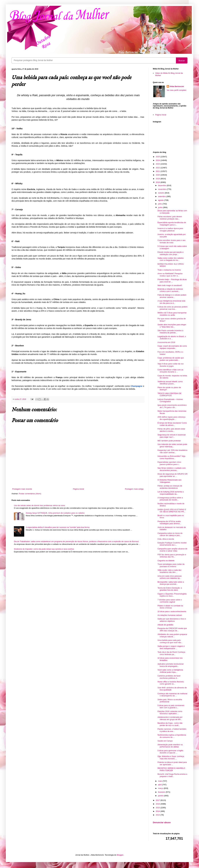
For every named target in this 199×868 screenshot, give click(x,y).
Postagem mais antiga (134, 489)
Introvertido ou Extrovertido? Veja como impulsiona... (171, 457)
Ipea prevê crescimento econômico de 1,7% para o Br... (172, 406)
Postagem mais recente (22, 489)
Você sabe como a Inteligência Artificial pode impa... (170, 671)
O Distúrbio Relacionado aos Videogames (169, 481)
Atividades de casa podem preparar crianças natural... (172, 635)
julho (160, 204)
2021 (158, 171)
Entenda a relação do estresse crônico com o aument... (170, 290)
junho (161, 207)
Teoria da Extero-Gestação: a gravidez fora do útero (170, 589)
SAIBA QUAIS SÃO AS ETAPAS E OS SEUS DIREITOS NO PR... (172, 511)
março (161, 788)
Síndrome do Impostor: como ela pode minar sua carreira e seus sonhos (44, 549)
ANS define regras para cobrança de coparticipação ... (171, 418)
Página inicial (79, 489)
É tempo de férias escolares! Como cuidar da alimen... (172, 424)
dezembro (162, 185)
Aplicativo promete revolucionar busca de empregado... (171, 665)
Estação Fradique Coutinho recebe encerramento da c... (172, 544)
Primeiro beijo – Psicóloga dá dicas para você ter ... (172, 281)
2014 (158, 811)
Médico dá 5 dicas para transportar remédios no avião (172, 314)
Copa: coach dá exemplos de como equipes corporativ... (172, 347)
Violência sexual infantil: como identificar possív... (170, 383)
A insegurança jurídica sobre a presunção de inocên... (170, 499)
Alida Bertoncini (177, 86)
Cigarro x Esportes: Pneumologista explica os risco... (172, 595)
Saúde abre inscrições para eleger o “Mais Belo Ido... (172, 326)
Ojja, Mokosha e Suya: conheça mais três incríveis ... (171, 757)
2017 (158, 800)
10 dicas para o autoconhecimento (172, 611)
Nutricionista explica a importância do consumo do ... (172, 736)
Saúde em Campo (165, 741)
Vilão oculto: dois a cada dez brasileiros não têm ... (169, 571)
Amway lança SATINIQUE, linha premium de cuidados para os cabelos (55, 513)
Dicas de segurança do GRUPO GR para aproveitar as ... (172, 475)
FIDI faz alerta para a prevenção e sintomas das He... (172, 556)
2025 (158, 157)
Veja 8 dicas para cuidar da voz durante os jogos (171, 365)
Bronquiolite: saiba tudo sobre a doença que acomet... (171, 583)
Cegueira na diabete (166, 561)
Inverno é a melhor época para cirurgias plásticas (170, 230)
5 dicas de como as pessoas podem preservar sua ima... (172, 308)
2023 (158, 164)
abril (160, 785)
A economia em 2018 (166, 342)
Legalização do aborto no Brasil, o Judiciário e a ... (172, 338)
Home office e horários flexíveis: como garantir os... (171, 683)
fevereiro (162, 792)
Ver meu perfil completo (177, 90)
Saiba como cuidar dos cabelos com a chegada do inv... (171, 259)
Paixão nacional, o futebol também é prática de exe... (172, 730)
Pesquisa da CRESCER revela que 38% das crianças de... (172, 629)
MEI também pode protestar (169, 441)
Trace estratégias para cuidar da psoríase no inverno (171, 565)
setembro (162, 196)
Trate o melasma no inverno (169, 270)
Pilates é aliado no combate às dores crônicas (170, 607)
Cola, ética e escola (166, 539)
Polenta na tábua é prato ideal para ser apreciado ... (172, 763)
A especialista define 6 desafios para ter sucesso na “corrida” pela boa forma (58, 527)
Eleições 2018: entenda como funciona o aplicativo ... (170, 712)
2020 (158, 175)
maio (160, 781)
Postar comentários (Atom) (30, 494)
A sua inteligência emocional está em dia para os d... (171, 302)
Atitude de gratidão (165, 625)
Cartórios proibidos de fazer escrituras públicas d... (169, 677)
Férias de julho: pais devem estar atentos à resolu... (171, 430)
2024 (158, 160)
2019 (158, 179)
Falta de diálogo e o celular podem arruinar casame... (172, 296)
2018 (158, 182)
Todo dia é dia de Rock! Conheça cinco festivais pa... (171, 653)
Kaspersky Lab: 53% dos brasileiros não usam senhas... (172, 451)
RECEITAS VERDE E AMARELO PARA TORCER (171, 769)
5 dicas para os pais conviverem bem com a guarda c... (171, 707)
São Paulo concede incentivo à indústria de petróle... (170, 332)
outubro (162, 193)
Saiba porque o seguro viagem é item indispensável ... (171, 647)
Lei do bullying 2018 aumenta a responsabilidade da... (171, 493)
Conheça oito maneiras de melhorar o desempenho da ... (172, 695)
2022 (158, 168)
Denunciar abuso (162, 822)
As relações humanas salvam (170, 615)
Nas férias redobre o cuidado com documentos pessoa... (172, 469)
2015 (158, 808)
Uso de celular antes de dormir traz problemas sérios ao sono (39, 505)
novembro (162, 189)
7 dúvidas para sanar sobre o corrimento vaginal (170, 601)
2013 (158, 815)
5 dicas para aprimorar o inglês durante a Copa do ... (170, 752)
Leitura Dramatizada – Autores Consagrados (170, 400)
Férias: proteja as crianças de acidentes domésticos (170, 487)
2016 (158, 804)
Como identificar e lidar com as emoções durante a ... (170, 371)
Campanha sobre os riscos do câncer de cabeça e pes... (170, 534)
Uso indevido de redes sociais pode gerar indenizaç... (172, 445)
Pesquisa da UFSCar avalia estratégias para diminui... (169, 522)
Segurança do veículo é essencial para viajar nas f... (171, 436)
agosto (161, 200)
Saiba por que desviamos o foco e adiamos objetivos (172, 620)
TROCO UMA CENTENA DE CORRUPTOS (169, 395)
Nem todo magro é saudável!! (170, 285)
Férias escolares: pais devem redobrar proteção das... (170, 218)
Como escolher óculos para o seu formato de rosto (171, 241)
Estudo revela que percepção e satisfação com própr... (170, 253)
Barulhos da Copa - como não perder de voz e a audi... (170, 724)
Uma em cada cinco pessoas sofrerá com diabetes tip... (170, 577)
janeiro (161, 796)
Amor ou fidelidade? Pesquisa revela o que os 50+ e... (170, 275)
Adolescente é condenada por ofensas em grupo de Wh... (170, 718)
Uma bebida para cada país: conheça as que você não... (170, 641)
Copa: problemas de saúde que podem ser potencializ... (171, 359)
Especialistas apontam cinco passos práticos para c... (169, 463)
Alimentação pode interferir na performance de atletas (170, 746)
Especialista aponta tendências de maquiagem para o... (172, 224)
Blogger (120, 855)
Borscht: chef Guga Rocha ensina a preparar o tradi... (172, 775)
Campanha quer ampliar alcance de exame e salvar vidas (172, 550)
